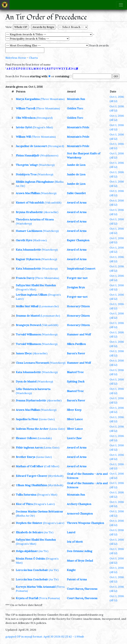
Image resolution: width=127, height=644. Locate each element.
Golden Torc (75, 108)
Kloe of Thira (24, 504)
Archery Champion (79, 504)
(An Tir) (48, 532)
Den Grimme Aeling (80, 551)
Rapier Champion (78, 240)
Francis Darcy (25, 278)
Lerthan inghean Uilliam (31, 295)
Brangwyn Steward (28, 325)
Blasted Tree (75, 372)
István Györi (24, 127)
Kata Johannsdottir (28, 250)
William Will (23, 137)
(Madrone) (40, 240)
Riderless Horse (16, 58)
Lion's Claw (74, 438)
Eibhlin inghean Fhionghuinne (35, 182)
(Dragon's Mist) (43, 127)
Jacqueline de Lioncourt (31, 146)
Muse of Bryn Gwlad (80, 561)
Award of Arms (77, 202)
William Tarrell (25, 108)
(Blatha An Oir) (25, 516)
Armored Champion (80, 513)
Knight (71, 570)
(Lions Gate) (47, 419)
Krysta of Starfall (27, 598)
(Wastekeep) (47, 165)
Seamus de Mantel (28, 316)
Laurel (71, 532)
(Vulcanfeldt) (53, 202)
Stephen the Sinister (29, 523)
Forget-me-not (77, 278)
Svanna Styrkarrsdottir (31, 400)
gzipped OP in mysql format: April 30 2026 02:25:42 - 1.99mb (45, 636)
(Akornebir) (51, 212)
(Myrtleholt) (56, 476)
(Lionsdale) (45, 438)
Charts (33, 58)
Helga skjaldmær (27, 551)
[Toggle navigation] (121, 5)
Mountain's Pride (78, 127)
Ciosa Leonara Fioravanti (32, 363)
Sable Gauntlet (76, 193)
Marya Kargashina (28, 99)
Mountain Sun (76, 99)
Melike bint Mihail (27, 306)
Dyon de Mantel (26, 381)
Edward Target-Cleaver (31, 476)
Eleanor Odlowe (26, 438)
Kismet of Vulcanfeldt (30, 202)
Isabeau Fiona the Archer (32, 429)
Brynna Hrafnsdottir (29, 212)
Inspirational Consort (81, 269)
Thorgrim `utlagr (27, 165)
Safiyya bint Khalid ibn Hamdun (36, 285)
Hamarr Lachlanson (29, 231)
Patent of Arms (77, 579)
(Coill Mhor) (52, 466)
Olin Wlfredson (26, 118)
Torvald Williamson (28, 334)
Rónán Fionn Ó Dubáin (30, 559)
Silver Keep (74, 410)
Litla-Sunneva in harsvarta (33, 389)
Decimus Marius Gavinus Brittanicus (39, 511)
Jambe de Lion (76, 165)
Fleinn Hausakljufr (28, 155)
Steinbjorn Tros (26, 174)
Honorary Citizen (78, 306)
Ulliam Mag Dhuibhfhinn (31, 485)
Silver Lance (75, 419)
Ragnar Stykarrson (28, 259)
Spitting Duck (76, 381)
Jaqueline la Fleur (27, 419)
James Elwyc (24, 353)
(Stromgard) (44, 118)
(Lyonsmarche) (49, 306)
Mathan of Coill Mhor (30, 466)
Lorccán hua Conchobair (32, 570)
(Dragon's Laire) (44, 504)
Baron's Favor (76, 353)
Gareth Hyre (24, 240)
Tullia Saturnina (26, 495)
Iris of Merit (75, 542)
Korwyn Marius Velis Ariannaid (36, 587)
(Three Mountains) (52, 99)
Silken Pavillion (76, 344)
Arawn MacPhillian (28, 193)
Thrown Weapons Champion (85, 523)
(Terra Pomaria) (49, 598)
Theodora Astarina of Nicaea (35, 219)
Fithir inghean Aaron (29, 447)
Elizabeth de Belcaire (29, 532)
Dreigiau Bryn (76, 287)
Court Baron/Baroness (82, 589)
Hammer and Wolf (79, 334)
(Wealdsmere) (49, 155)
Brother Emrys (26, 457)
